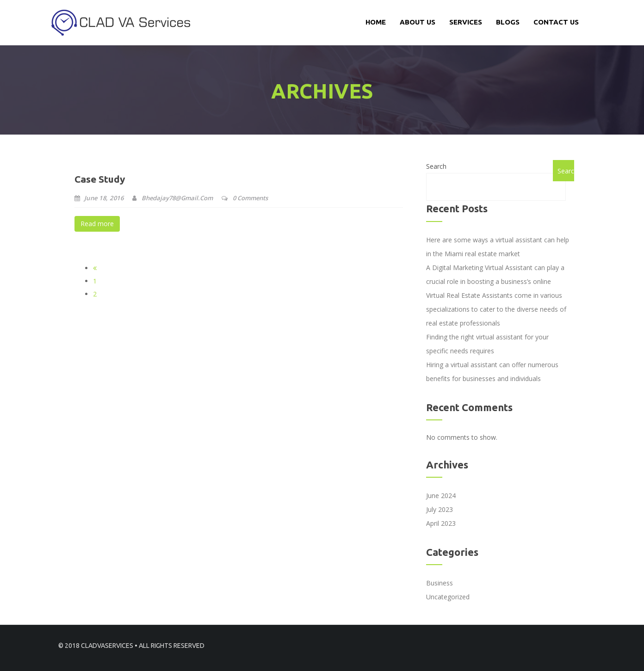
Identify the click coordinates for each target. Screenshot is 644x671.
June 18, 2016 (99, 198)
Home (376, 22)
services (466, 22)
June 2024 (441, 496)
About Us (418, 22)
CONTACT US (556, 22)
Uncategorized (448, 597)
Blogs (508, 22)
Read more (97, 224)
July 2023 (440, 509)
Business (440, 583)
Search (436, 166)
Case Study (100, 179)
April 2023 (441, 523)
